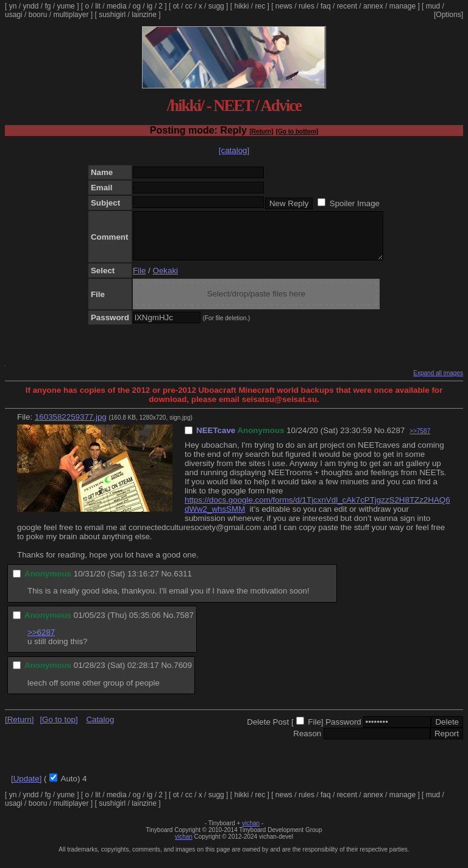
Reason (307, 743)
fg (48, 6)
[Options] (448, 15)
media (117, 6)
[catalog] (234, 150)
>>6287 (41, 641)
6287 (396, 439)
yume (66, 6)
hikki (241, 6)
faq (326, 6)
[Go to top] (58, 729)
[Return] (261, 131)
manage (402, 6)
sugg (216, 6)
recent (347, 6)
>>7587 (420, 440)
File (139, 280)
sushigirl (112, 15)
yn (13, 6)
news (284, 6)
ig (150, 6)
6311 (183, 583)
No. (381, 439)
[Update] (26, 788)
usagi (14, 15)
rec (261, 6)
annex (373, 6)
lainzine (144, 15)
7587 (185, 624)
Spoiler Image (355, 203)
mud (433, 6)
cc (189, 6)
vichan (251, 832)
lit (98, 6)
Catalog (100, 729)
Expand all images (438, 382)
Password (343, 731)
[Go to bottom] (297, 131)
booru (38, 15)
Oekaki (165, 280)
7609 (183, 674)
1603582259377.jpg (71, 426)
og (137, 6)
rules (307, 6)
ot (176, 6)
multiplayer (71, 15)
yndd (30, 6)
